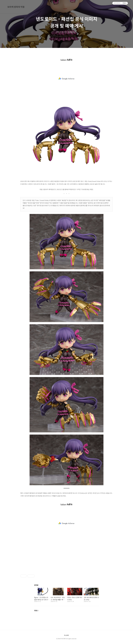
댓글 (36, 611)
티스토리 (66, 635)
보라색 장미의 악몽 (16, 7)
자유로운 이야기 (72, 32)
